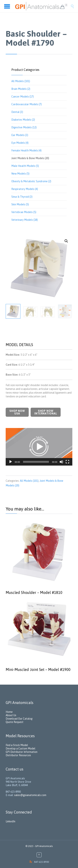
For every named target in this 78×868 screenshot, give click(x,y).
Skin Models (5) (20, 204)
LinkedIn (10, 821)
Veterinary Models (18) (25, 220)
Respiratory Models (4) (25, 189)
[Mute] (61, 462)
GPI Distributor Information (22, 752)
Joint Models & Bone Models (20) (30, 158)
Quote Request (15, 722)
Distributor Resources (18, 755)
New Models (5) (20, 174)
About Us (11, 715)
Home (9, 712)
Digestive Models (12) (24, 127)
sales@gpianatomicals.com (30, 795)
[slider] (36, 462)
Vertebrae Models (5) (24, 212)
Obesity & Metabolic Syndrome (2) (31, 181)
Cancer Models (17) (23, 97)
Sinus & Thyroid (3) (22, 197)
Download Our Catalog (19, 719)
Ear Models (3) (20, 135)
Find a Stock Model (17, 745)
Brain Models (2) (21, 89)
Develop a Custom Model (20, 749)
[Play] (11, 462)
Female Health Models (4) (26, 150)
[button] (39, 447)
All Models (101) (21, 81)
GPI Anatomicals (44, 846)
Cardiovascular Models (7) (27, 104)
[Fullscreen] (67, 462)
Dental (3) (17, 112)
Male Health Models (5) (25, 166)
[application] (39, 447)
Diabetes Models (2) (23, 120)
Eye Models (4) (20, 143)
